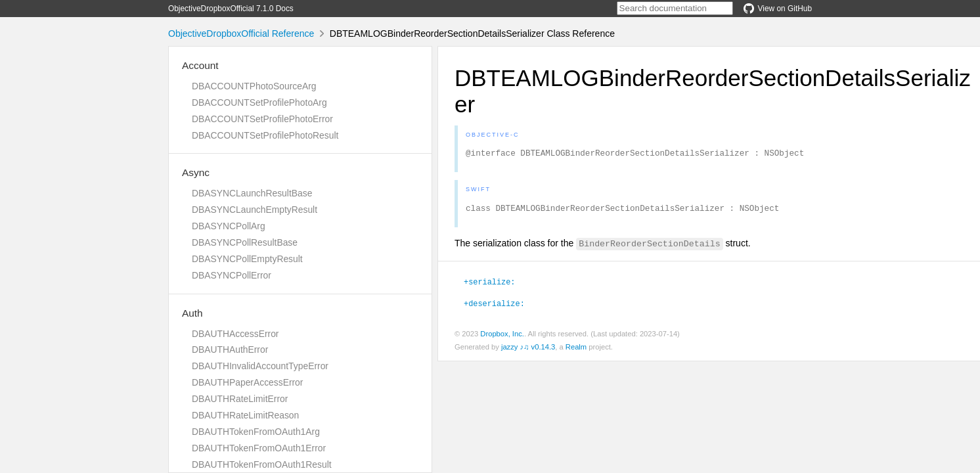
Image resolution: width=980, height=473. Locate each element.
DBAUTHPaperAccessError (247, 382)
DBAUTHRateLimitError (240, 399)
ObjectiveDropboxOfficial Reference (241, 34)
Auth (192, 313)
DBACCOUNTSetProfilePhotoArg (259, 102)
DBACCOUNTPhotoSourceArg (254, 86)
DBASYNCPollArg (229, 226)
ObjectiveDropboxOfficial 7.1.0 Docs (231, 9)
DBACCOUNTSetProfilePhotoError (262, 119)
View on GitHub (778, 9)
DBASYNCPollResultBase (245, 242)
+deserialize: (494, 307)
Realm (576, 351)
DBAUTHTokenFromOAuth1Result (262, 464)
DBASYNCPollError (232, 275)
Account (200, 65)
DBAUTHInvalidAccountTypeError (260, 366)
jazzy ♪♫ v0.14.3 (528, 351)
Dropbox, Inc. (502, 338)
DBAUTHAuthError (230, 349)
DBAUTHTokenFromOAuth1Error (259, 448)
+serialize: (489, 285)
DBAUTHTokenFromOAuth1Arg (256, 432)
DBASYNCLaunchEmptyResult (255, 210)
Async (196, 172)
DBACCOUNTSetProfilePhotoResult (265, 135)
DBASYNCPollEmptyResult (247, 259)
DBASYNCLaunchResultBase (252, 193)
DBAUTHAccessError (235, 334)
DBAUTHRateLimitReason (245, 415)
